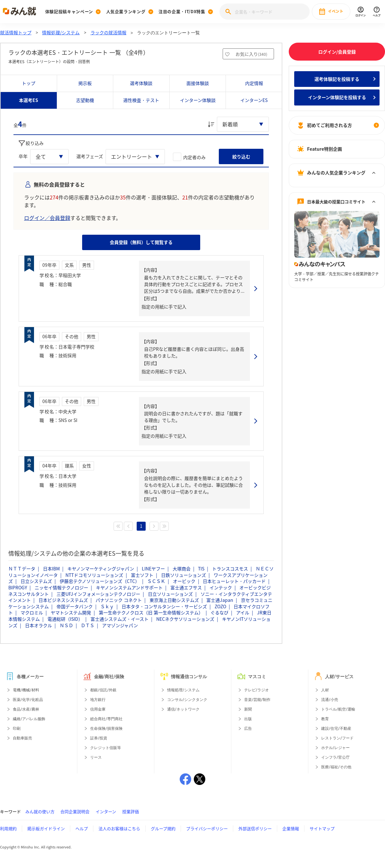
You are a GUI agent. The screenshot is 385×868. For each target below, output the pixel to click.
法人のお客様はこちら (119, 828)
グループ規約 (163, 828)
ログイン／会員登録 (47, 218)
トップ (29, 83)
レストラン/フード (337, 738)
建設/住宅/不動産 (336, 729)
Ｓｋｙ (107, 606)
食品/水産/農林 (26, 709)
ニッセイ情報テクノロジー (61, 587)
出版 (248, 719)
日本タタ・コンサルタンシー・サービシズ (164, 606)
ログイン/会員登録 (337, 52)
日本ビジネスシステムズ (63, 600)
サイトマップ (322, 828)
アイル (243, 612)
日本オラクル (38, 625)
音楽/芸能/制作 (257, 700)
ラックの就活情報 (108, 32)
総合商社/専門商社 (106, 719)
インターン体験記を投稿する (337, 97)
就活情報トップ (16, 32)
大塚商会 (182, 569)
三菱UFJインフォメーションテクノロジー (98, 594)
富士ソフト (142, 575)
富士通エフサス (186, 587)
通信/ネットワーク (183, 709)
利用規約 (8, 828)
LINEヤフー (153, 569)
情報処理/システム (61, 32)
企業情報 (291, 828)
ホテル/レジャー (335, 748)
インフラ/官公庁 (335, 757)
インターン (106, 811)
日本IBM (51, 569)
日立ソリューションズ (170, 594)
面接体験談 (198, 83)
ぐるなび (219, 612)
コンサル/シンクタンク (187, 700)
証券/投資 (99, 738)
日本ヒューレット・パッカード (234, 581)
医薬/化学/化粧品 (28, 700)
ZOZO (220, 606)
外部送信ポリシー (255, 828)
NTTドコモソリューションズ (94, 575)
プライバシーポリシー (207, 828)
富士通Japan (220, 600)
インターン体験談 (198, 100)
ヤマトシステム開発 (71, 612)
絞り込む (241, 156)
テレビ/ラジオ (257, 690)
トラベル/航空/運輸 (338, 709)
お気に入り (251, 54)
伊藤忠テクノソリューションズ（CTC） (100, 581)
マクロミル (32, 612)
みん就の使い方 (40, 811)
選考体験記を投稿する (337, 79)
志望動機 (85, 100)
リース (96, 757)
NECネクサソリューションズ (185, 619)
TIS (201, 569)
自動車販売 (22, 738)
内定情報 (254, 83)
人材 (325, 690)
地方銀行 (98, 700)
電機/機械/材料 (26, 690)
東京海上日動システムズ (174, 600)
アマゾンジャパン (120, 625)
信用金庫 (98, 709)
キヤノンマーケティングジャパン (101, 569)
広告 (248, 729)
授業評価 (131, 811)
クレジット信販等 (106, 748)
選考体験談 (141, 83)
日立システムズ (36, 581)
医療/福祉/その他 (336, 767)
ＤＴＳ (88, 625)
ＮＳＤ (66, 625)
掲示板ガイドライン (46, 828)
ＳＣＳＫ (156, 581)
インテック (221, 587)
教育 (325, 719)
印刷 (17, 729)
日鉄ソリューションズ (184, 575)
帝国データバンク (75, 606)
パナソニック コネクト (119, 600)
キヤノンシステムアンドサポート (129, 587)
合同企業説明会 (75, 811)
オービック (184, 581)
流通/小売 (330, 700)
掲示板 (85, 83)
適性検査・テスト (141, 100)
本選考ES (29, 100)
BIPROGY (18, 587)
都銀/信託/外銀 (103, 690)
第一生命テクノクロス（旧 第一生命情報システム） (151, 612)
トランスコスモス (230, 569)
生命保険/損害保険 (106, 729)
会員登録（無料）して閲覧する (141, 242)
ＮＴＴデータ (22, 569)
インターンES (254, 100)
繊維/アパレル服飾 (29, 719)
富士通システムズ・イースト (120, 619)
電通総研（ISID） (65, 619)
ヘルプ (82, 828)
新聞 (248, 709)
